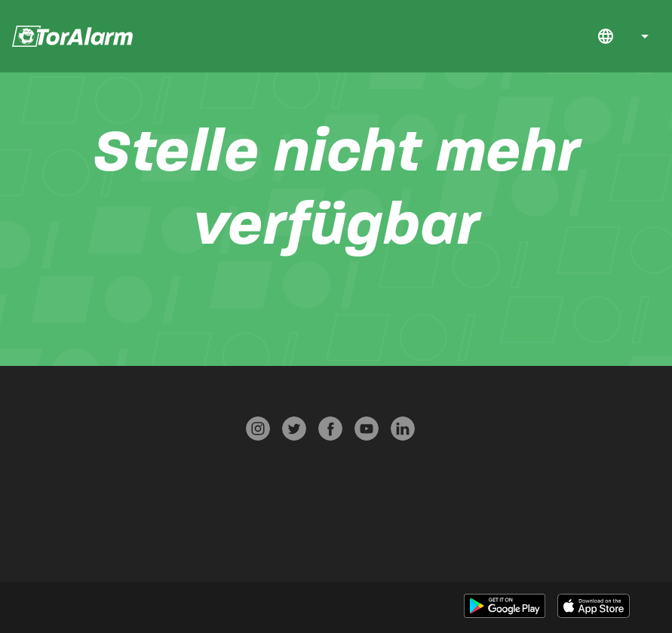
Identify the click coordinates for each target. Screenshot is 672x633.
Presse (133, 425)
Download (517, 37)
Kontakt (578, 37)
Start (497, 37)
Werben (133, 543)
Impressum (134, 513)
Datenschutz (134, 455)
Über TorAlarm (33, 513)
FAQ (557, 37)
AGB (133, 484)
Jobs (538, 37)
